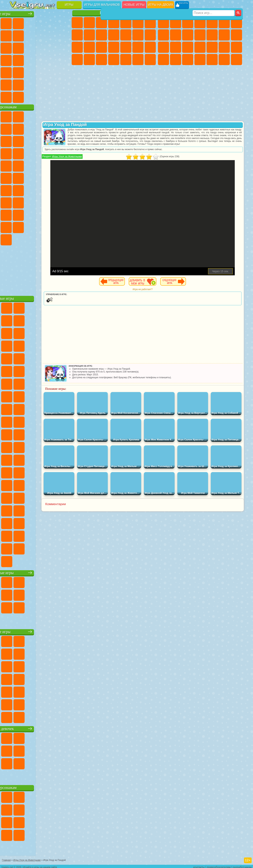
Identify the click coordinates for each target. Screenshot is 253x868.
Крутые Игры (40, 84)
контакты (199, 865)
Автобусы (200, 60)
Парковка (163, 23)
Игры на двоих (161, 5)
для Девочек (27, 23)
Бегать (224, 60)
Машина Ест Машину (236, 47)
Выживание (212, 47)
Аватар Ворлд (15, 227)
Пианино (138, 60)
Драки (224, 35)
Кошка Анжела (89, 35)
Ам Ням (64, 141)
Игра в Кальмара (15, 202)
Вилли (15, 116)
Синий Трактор (15, 190)
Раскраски (77, 35)
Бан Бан (64, 227)
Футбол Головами (27, 96)
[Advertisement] (40, 269)
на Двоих (64, 23)
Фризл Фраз (64, 165)
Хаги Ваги (64, 202)
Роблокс (15, 214)
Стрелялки (236, 60)
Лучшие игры (40, 13)
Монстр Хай (138, 23)
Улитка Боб (27, 128)
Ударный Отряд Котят (27, 165)
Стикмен (200, 35)
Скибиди (15, 239)
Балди (40, 202)
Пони (77, 23)
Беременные (89, 47)
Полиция (188, 47)
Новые (15, 23)
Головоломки (64, 72)
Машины (163, 35)
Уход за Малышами (101, 60)
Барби (114, 23)
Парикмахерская (138, 35)
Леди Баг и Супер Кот (64, 128)
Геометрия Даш (52, 35)
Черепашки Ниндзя (176, 35)
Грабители (224, 47)
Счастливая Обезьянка (40, 177)
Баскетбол (64, 84)
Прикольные (64, 60)
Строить (52, 96)
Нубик (27, 214)
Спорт (64, 35)
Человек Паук (52, 165)
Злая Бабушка (15, 141)
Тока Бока (64, 214)
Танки (200, 23)
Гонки (236, 35)
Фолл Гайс (27, 190)
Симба (27, 227)
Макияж (150, 47)
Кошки (114, 35)
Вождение (15, 96)
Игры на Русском (27, 60)
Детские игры (40, 631)
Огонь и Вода (101, 23)
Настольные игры (40, 572)
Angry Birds (52, 141)
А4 (27, 202)
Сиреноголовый (40, 190)
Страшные (40, 47)
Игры (69, 5)
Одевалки (126, 35)
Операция (138, 47)
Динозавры (52, 60)
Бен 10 (176, 60)
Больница (114, 47)
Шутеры (212, 60)
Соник (64, 153)
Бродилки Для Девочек (150, 23)
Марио (40, 165)
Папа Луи (77, 47)
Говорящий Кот (52, 116)
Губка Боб (27, 116)
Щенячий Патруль (40, 116)
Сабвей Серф (40, 141)
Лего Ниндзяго (64, 116)
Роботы (176, 47)
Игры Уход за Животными (98, 159)
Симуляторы (40, 23)
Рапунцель (101, 47)
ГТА (163, 60)
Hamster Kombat (40, 239)
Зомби (212, 23)
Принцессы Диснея (77, 60)
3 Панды (27, 153)
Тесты (126, 23)
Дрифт (188, 60)
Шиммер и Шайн (27, 177)
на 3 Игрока (15, 84)
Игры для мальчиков (102, 5)
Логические (52, 47)
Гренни (52, 202)
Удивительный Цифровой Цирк (52, 239)
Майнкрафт (236, 23)
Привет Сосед (40, 214)
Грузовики (212, 35)
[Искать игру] (214, 5)
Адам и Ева (15, 177)
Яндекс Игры (27, 35)
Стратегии (188, 23)
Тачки (40, 153)
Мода (89, 60)
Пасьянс (15, 60)
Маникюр (126, 47)
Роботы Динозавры (200, 47)
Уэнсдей (52, 227)
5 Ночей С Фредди (15, 128)
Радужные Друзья (52, 214)
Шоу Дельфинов (15, 153)
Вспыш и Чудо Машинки (52, 153)
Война (40, 96)
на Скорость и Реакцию (27, 72)
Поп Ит (40, 35)
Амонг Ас (52, 190)
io (27, 47)
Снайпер (163, 47)
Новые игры (134, 5)
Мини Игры (15, 72)
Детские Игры (52, 23)
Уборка (126, 60)
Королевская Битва (224, 23)
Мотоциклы (188, 35)
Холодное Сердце (101, 35)
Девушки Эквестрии (89, 23)
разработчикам (242, 865)
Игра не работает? (164, 292)
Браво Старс (64, 190)
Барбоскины (15, 165)
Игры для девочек (114, 13)
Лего (27, 141)
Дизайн (114, 60)
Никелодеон (27, 84)
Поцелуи (150, 35)
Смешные (15, 47)
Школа (52, 84)
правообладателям (219, 865)
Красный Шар (40, 128)
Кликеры (64, 47)
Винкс (150, 60)
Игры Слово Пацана (40, 227)
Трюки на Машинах (40, 72)
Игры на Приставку (64, 96)
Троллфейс (52, 128)
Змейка (52, 72)
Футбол (176, 23)
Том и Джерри (52, 177)
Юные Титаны (64, 177)
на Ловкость (15, 35)
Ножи (40, 60)
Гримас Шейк (27, 239)
